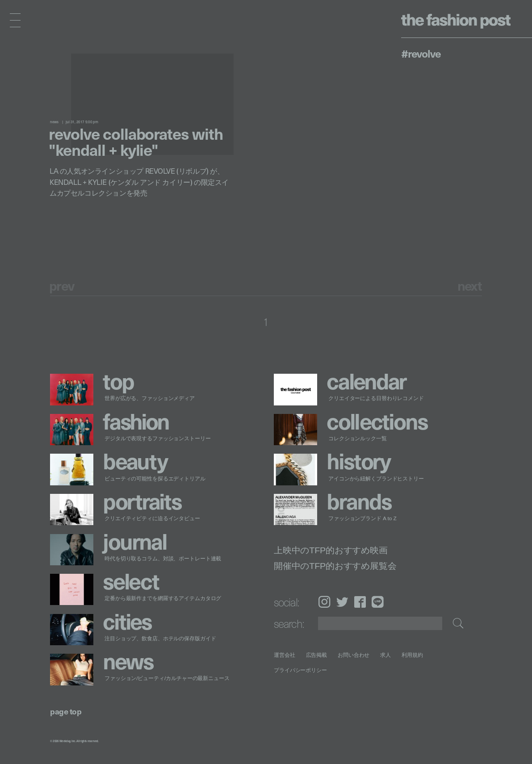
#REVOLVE (421, 53)
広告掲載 (317, 655)
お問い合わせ (354, 655)
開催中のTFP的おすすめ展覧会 (335, 566)
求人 (386, 655)
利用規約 (412, 655)
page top (66, 711)
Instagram (324, 602)
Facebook (360, 602)
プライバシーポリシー (300, 670)
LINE (378, 602)
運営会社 (285, 655)
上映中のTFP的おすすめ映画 (331, 550)
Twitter (342, 602)
